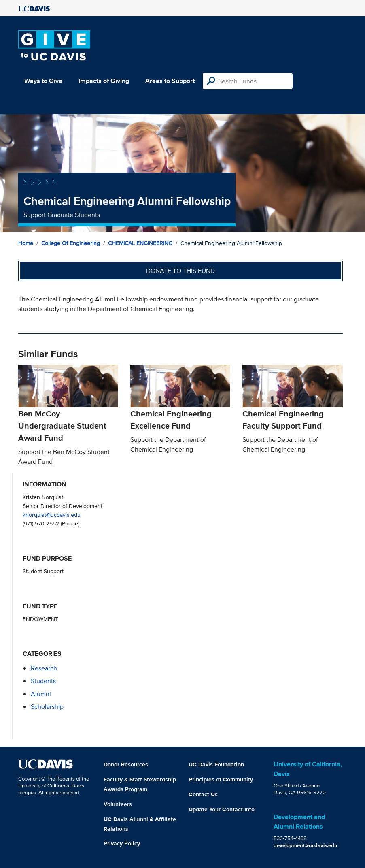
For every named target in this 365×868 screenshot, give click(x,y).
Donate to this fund (180, 271)
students (43, 681)
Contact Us (203, 794)
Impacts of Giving (104, 81)
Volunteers (118, 804)
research (44, 668)
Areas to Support (170, 81)
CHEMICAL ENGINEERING (140, 243)
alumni (41, 694)
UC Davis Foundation (216, 764)
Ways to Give (43, 81)
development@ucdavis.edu (306, 845)
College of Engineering (71, 243)
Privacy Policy (122, 843)
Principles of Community (221, 779)
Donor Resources (126, 764)
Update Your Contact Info (222, 809)
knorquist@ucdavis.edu (52, 515)
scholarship (47, 707)
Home (26, 243)
